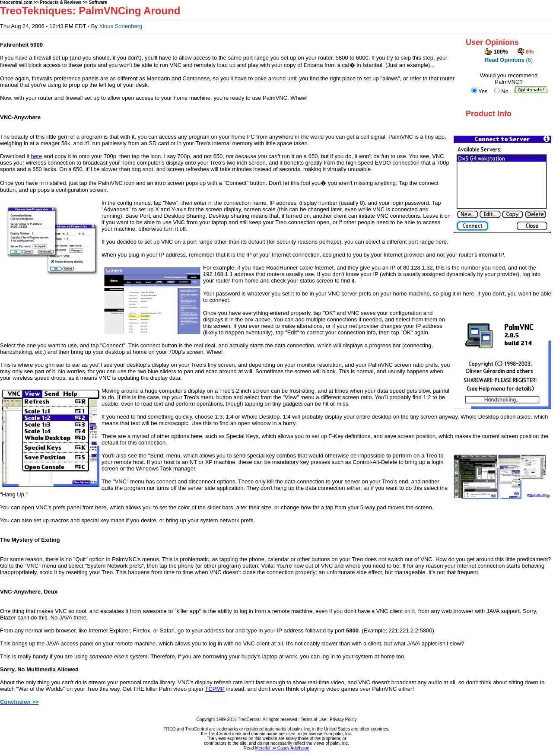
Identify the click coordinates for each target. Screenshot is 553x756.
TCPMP (215, 689)
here (37, 156)
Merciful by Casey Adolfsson (283, 748)
